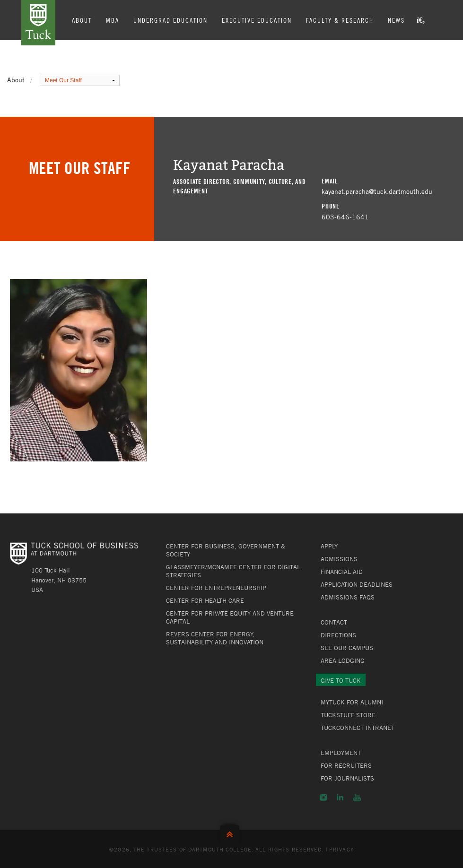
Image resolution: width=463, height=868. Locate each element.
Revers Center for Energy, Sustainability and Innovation (215, 638)
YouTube (357, 798)
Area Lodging (343, 660)
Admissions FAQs (348, 597)
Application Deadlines (357, 584)
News (396, 20)
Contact (334, 622)
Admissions (339, 559)
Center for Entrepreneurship (216, 588)
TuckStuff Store (348, 715)
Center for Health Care (205, 600)
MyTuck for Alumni (352, 702)
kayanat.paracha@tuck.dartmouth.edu (377, 191)
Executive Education (257, 20)
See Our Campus (347, 648)
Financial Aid (342, 572)
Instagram (323, 798)
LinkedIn (340, 798)
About (82, 20)
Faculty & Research (340, 20)
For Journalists (347, 778)
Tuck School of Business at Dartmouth (38, 23)
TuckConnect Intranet (358, 728)
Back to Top (232, 832)
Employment (341, 753)
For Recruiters (346, 765)
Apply (329, 546)
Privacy (341, 849)
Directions (338, 635)
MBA (113, 20)
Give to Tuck (341, 680)
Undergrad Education (170, 20)
